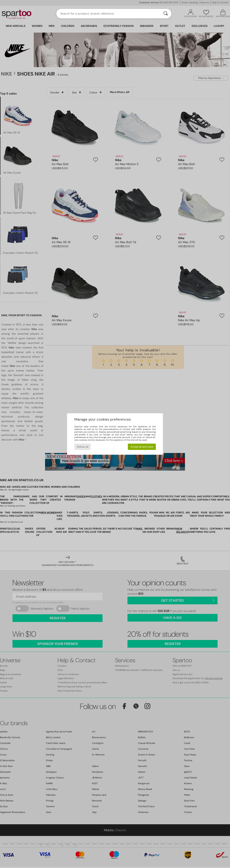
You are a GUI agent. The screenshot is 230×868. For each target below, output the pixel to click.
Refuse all (83, 447)
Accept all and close (142, 447)
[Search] (166, 14)
